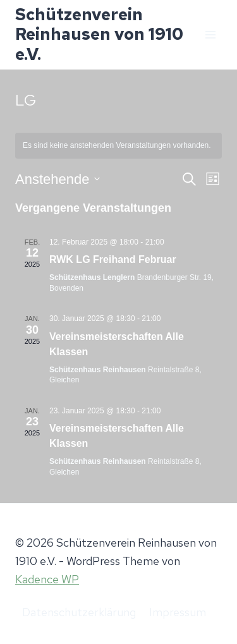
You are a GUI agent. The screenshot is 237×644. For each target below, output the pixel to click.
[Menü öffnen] (210, 34)
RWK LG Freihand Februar (113, 259)
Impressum (178, 612)
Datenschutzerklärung (79, 612)
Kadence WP (47, 579)
